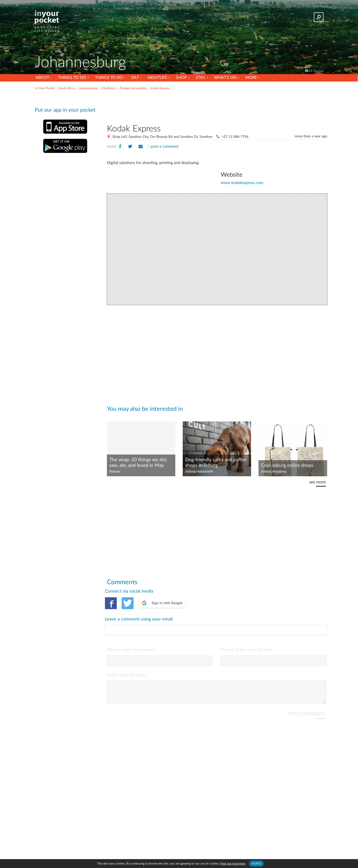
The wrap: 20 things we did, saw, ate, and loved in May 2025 (138, 463)
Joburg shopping (274, 472)
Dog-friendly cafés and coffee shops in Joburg (216, 463)
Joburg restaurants (199, 472)
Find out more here (233, 864)
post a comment (165, 146)
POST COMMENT (307, 694)
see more (318, 482)
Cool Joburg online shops (287, 465)
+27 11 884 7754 (235, 137)
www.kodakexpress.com (242, 183)
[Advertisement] (217, 106)
